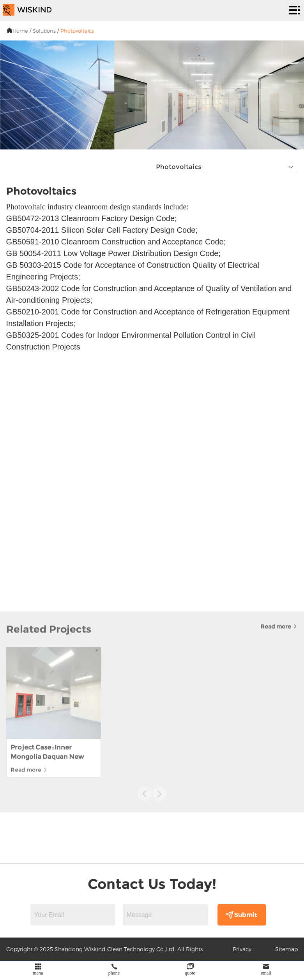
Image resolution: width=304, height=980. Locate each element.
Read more (279, 573)
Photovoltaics (77, 31)
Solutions (44, 31)
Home (20, 31)
